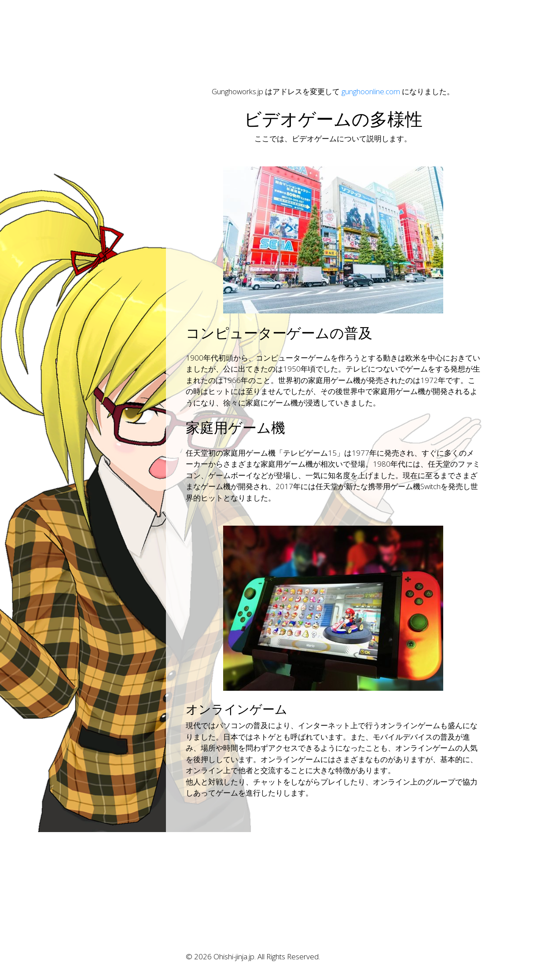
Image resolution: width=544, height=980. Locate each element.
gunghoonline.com (371, 91)
